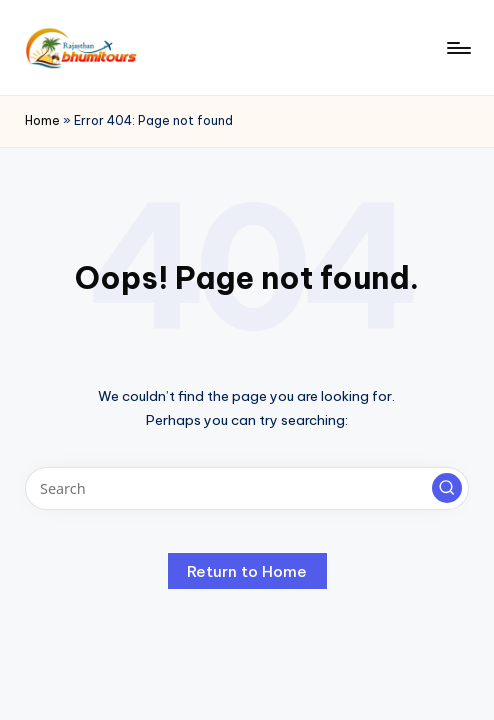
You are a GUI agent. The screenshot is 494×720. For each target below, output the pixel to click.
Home (42, 120)
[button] (447, 488)
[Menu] (457, 48)
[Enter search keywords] (246, 488)
